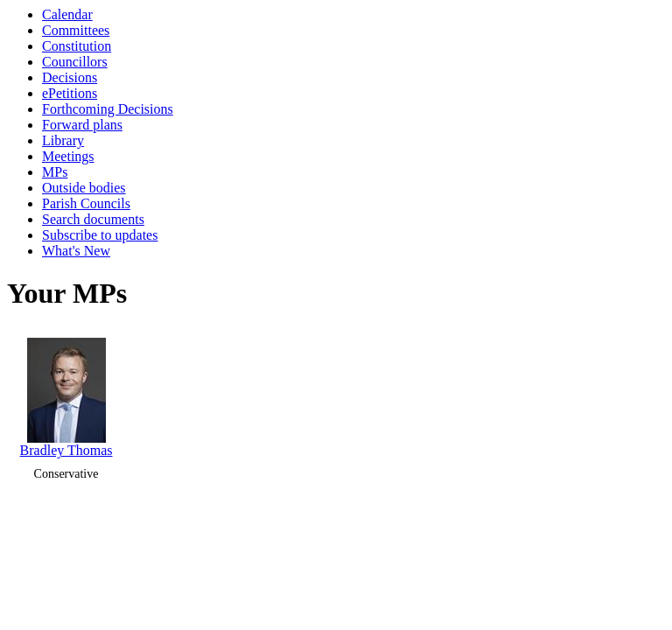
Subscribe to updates (100, 235)
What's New (76, 251)
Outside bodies (84, 188)
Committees (76, 30)
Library (63, 140)
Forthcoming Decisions (108, 109)
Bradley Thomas (66, 393)
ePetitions (70, 93)
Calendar (67, 14)
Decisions (70, 77)
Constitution (77, 46)
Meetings (68, 156)
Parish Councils (86, 203)
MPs (55, 172)
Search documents (93, 219)
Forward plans (82, 125)
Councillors (75, 62)
